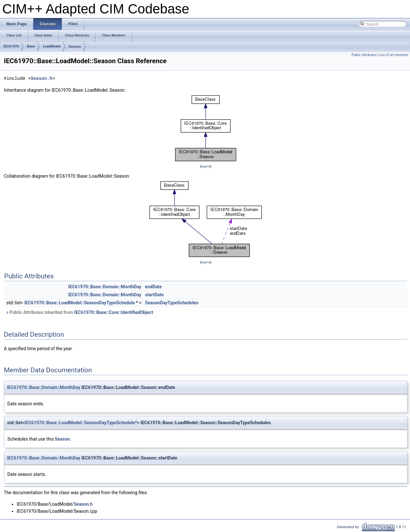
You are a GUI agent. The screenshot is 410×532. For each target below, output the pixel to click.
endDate (153, 287)
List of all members (394, 55)
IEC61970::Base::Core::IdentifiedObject (114, 312)
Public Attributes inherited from (79, 312)
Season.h (41, 78)
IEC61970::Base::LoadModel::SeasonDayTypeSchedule (80, 303)
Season (75, 46)
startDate (155, 295)
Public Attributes (364, 55)
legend (205, 166)
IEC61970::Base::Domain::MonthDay (105, 287)
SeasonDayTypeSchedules (172, 303)
